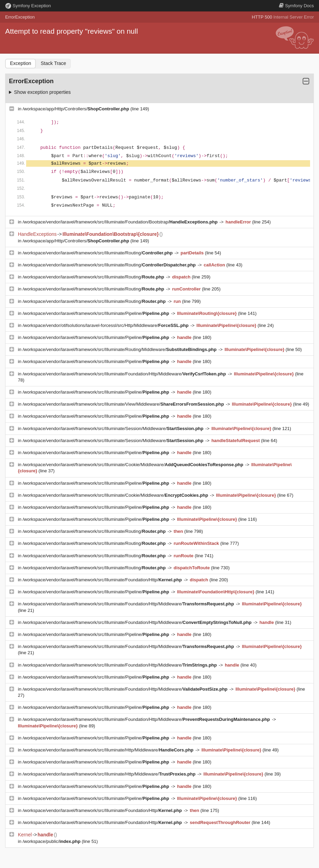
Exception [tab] (20, 63)
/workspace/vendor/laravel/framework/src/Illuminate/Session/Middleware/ (114, 428)
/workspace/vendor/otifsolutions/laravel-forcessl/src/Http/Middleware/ (106, 325)
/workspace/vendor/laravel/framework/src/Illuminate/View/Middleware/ (124, 404)
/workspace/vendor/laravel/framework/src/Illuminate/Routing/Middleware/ (120, 349)
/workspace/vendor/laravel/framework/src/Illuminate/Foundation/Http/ (103, 580)
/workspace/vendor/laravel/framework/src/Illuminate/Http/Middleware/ (109, 750)
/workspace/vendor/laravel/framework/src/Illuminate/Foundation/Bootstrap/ (121, 222)
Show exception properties (42, 92)
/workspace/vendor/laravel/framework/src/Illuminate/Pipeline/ (97, 313)
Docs (296, 6)
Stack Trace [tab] (53, 63)
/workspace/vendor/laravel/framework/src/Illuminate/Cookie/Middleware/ (134, 465)
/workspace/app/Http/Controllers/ (77, 109)
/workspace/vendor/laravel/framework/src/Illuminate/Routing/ (98, 253)
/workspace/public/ (52, 841)
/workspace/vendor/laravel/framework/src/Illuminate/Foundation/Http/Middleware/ (125, 374)
